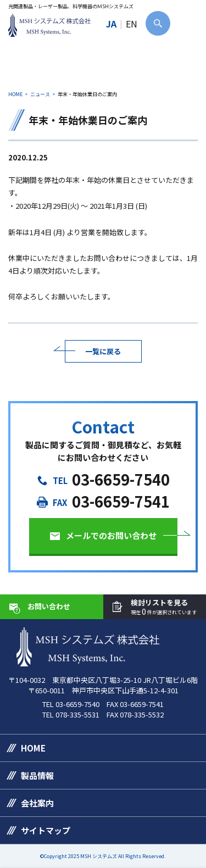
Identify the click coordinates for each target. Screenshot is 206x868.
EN (132, 24)
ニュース (40, 94)
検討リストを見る (164, 607)
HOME (15, 94)
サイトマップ (46, 830)
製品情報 (37, 775)
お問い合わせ (49, 606)
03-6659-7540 (121, 479)
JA (111, 24)
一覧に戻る (103, 351)
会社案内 (37, 803)
